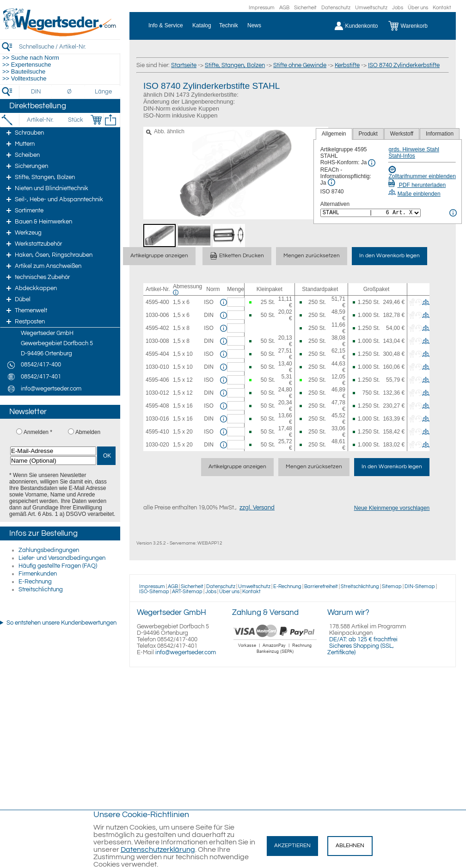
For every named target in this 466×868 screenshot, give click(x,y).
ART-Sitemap (187, 592)
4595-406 (157, 380)
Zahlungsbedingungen (49, 550)
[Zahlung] (275, 655)
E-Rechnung (35, 582)
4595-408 (157, 406)
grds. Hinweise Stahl (414, 149)
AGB (284, 8)
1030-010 (157, 367)
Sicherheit (305, 8)
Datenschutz (336, 8)
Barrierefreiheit (321, 586)
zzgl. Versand (257, 508)
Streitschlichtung (41, 589)
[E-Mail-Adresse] (53, 451)
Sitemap (392, 586)
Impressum (262, 8)
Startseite (184, 65)
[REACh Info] (331, 182)
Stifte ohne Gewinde (300, 65)
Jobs (398, 8)
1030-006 (157, 315)
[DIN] (36, 92)
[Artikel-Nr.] (40, 120)
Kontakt (442, 8)
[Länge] (103, 92)
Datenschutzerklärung (158, 849)
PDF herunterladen (417, 185)
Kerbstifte (347, 65)
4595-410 (157, 432)
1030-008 (157, 341)
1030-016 (157, 419)
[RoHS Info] (372, 163)
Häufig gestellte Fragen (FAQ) (58, 566)
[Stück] (75, 120)
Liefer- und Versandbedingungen (62, 558)
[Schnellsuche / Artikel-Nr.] (69, 46)
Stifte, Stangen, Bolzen (235, 65)
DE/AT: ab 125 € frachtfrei (363, 639)
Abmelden (88, 432)
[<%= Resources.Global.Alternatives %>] (371, 213)
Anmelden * (38, 432)
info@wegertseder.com (186, 652)
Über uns (418, 8)
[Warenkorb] (415, 26)
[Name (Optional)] (53, 461)
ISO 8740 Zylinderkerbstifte (404, 65)
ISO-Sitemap (154, 592)
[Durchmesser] (70, 92)
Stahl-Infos (402, 156)
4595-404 (157, 354)
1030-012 (157, 393)
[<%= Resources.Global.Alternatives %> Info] (453, 213)
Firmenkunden (38, 574)
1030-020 (157, 445)
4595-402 (157, 328)
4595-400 (157, 302)
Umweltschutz (371, 8)
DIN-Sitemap (420, 586)
